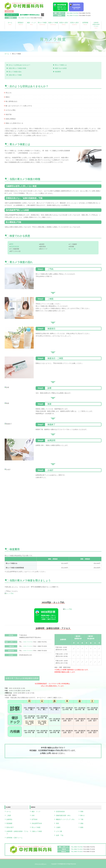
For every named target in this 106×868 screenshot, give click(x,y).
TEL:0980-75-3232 (72, 16)
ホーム (10, 24)
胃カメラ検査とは (61, 65)
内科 (33, 815)
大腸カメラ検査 (53, 24)
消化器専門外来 (37, 823)
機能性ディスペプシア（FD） (66, 819)
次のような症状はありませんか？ (19, 65)
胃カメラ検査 (42, 24)
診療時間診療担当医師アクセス (96, 25)
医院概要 (9, 823)
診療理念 (9, 819)
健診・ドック (32, 24)
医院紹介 (21, 24)
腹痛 (82, 827)
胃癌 (58, 823)
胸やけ (83, 815)
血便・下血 (60, 835)
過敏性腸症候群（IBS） (64, 815)
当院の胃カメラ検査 (15, 75)
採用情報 (85, 24)
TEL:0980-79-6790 (72, 13)
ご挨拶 (9, 815)
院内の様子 (10, 827)
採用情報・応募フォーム (14, 837)
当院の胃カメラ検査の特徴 (17, 68)
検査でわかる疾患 (61, 68)
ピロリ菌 (59, 831)
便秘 (82, 823)
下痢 (82, 819)
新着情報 (9, 11)
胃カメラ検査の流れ (15, 71)
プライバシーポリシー (41, 863)
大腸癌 (58, 827)
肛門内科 (35, 819)
